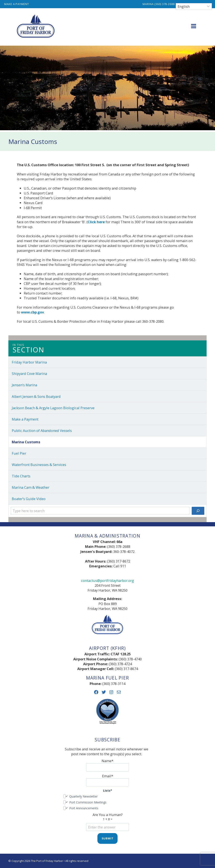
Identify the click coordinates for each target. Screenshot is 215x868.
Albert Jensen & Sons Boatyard (36, 396)
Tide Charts (21, 476)
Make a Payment (17, 4)
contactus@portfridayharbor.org (107, 581)
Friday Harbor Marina (29, 362)
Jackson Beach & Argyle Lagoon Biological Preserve (53, 408)
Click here (96, 222)
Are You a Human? (107, 821)
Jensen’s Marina (24, 385)
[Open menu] (193, 26)
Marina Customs (26, 442)
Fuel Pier (19, 453)
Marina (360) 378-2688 (158, 4)
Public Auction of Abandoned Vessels (42, 431)
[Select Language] (194, 7)
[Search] (198, 511)
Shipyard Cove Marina (29, 374)
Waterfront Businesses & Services (39, 465)
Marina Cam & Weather (31, 487)
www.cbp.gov (32, 312)
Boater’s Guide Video (29, 499)
